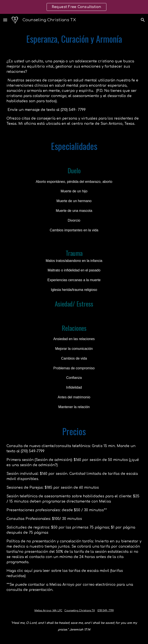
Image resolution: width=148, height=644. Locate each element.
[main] (74, 39)
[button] (5, 20)
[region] (74, 7)
